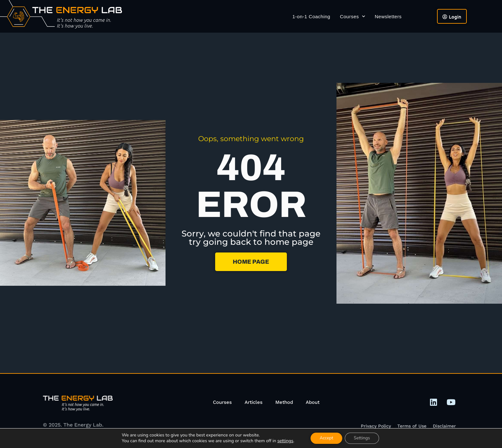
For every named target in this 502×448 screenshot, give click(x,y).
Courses (353, 16)
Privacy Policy (375, 426)
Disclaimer (444, 426)
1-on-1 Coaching (311, 16)
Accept (326, 438)
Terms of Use (412, 426)
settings (284, 441)
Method (284, 402)
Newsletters (388, 16)
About (313, 402)
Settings (363, 438)
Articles (254, 402)
